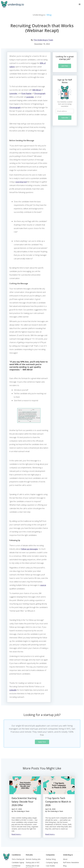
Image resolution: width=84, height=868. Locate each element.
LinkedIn (13, 690)
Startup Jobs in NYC (33, 862)
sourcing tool (21, 182)
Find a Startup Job (18, 859)
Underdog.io (42, 15)
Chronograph (40, 93)
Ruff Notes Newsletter (71, 862)
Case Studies (50, 866)
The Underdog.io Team (43, 40)
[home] (12, 4)
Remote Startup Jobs (33, 859)
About (65, 859)
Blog (65, 866)
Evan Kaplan (27, 93)
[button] (80, 4)
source (43, 585)
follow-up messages (29, 549)
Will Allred (37, 90)
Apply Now (42, 742)
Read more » (16, 834)
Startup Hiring (51, 859)
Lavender (13, 93)
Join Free (65, 66)
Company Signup (52, 862)
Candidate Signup (18, 862)
